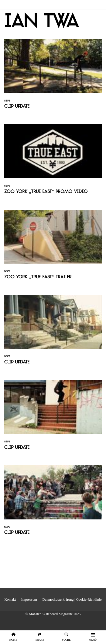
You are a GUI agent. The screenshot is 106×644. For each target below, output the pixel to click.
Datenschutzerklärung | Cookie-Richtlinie (72, 600)
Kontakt (10, 600)
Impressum (29, 600)
